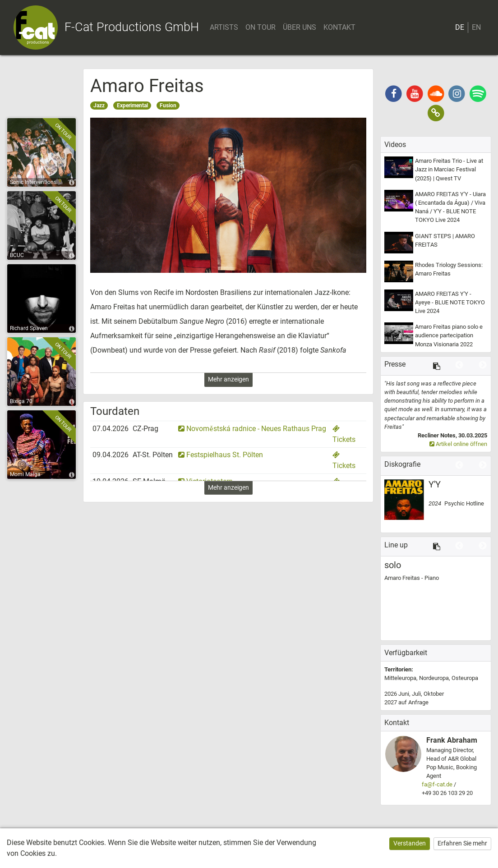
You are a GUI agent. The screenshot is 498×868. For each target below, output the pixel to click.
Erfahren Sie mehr (462, 843)
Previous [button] (459, 365)
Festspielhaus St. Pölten (221, 455)
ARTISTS (225, 28)
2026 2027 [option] (414, 698)
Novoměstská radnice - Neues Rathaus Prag (252, 429)
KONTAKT (340, 28)
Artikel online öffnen (458, 444)
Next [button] (483, 365)
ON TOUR (261, 28)
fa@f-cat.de (437, 784)
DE (460, 28)
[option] (436, 414)
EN (476, 28)
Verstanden (410, 843)
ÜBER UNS (300, 28)
